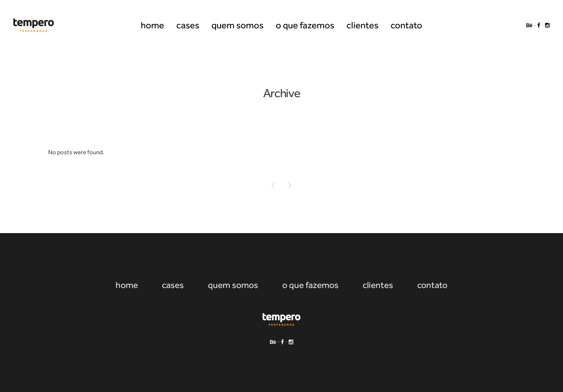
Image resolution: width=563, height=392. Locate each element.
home (127, 285)
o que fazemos (310, 285)
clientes (378, 285)
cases (173, 285)
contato (432, 285)
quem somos (233, 285)
